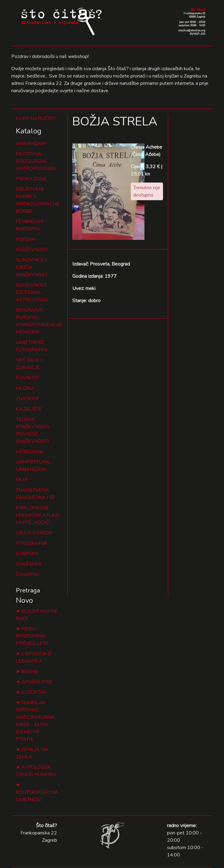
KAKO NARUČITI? (36, 118)
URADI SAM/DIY (34, 533)
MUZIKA (25, 388)
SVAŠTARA (29, 564)
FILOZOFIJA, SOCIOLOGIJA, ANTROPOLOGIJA (36, 161)
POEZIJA (25, 239)
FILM (21, 480)
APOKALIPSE (37, 682)
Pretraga (28, 590)
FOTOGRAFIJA (32, 543)
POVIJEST (27, 378)
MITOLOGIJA (30, 452)
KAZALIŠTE (29, 409)
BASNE (30, 671)
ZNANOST (27, 399)
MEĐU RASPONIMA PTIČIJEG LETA (32, 636)
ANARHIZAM (31, 143)
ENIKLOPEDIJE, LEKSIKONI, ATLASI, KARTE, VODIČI (38, 515)
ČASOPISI (27, 574)
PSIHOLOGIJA (31, 179)
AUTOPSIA (34, 692)
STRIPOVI (27, 554)
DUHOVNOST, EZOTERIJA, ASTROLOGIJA (32, 292)
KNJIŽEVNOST (32, 250)
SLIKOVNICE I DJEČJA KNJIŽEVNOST (32, 267)
